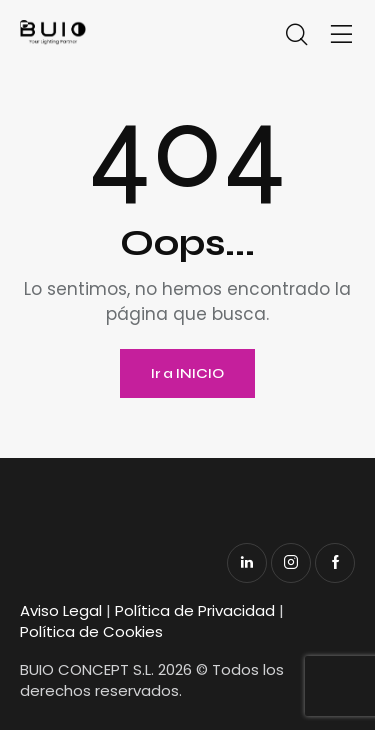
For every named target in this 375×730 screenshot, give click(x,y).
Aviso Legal (61, 610)
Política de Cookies (91, 631)
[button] (342, 35)
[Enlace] (111, 33)
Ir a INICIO (187, 373)
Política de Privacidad (195, 610)
